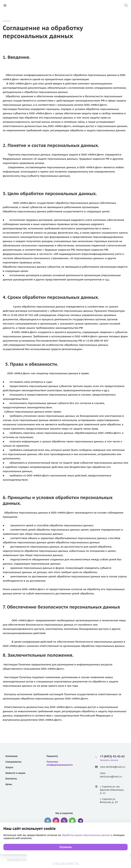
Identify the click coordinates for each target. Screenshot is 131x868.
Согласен (65, 847)
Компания (12, 756)
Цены (9, 784)
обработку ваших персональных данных (86, 835)
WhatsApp (72, 821)
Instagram (56, 821)
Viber (64, 821)
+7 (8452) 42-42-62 (112, 756)
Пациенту (52, 756)
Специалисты (13, 762)
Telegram (81, 821)
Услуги (9, 767)
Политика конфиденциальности (60, 763)
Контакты (11, 779)
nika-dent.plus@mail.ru (111, 775)
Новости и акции (15, 773)
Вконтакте (48, 821)
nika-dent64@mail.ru (113, 767)
